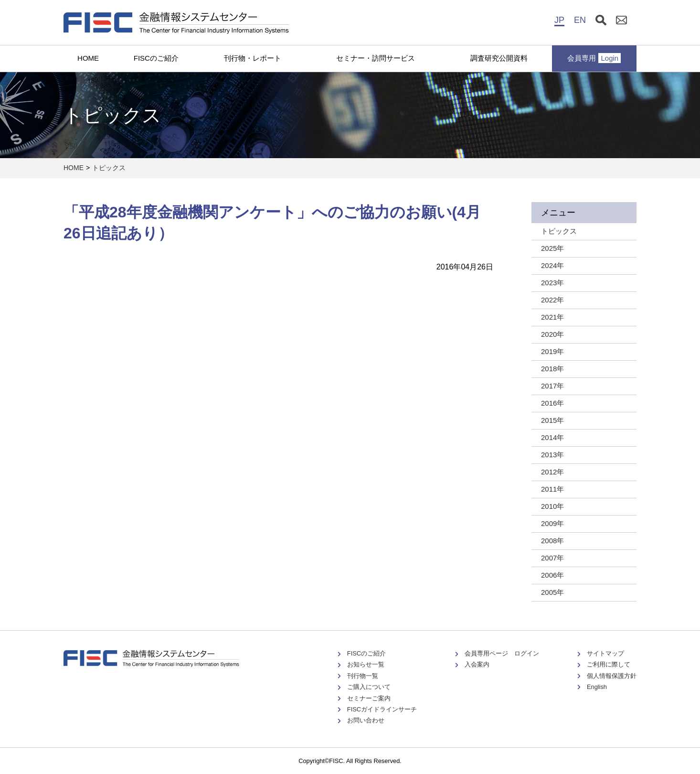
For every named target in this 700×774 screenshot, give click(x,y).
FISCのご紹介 (156, 58)
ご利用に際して (609, 664)
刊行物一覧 (363, 676)
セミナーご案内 (369, 698)
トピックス (109, 168)
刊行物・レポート (253, 58)
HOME (88, 58)
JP (559, 20)
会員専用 (594, 58)
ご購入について (369, 687)
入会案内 (477, 664)
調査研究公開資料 (499, 58)
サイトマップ (605, 653)
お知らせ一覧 (366, 664)
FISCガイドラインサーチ (382, 709)
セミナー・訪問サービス (376, 58)
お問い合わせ (366, 720)
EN (580, 20)
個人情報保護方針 (612, 676)
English (597, 687)
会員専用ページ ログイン (502, 653)
